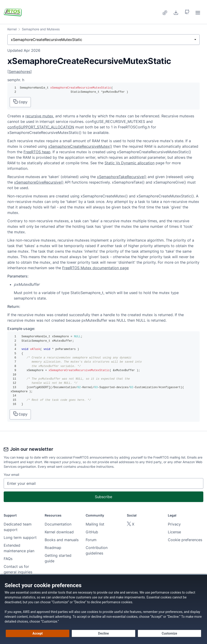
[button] (187, 12)
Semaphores (20, 72)
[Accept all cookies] (38, 633)
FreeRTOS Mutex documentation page (95, 268)
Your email (11, 475)
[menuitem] (165, 12)
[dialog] (103, 609)
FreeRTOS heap (37, 152)
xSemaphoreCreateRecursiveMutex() (80, 146)
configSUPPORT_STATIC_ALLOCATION (41, 127)
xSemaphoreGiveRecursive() (39, 182)
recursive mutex (39, 116)
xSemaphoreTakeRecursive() (122, 177)
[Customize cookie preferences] (169, 633)
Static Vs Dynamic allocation (130, 163)
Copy (20, 102)
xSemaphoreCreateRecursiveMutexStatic (47, 40)
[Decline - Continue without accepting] (103, 633)
